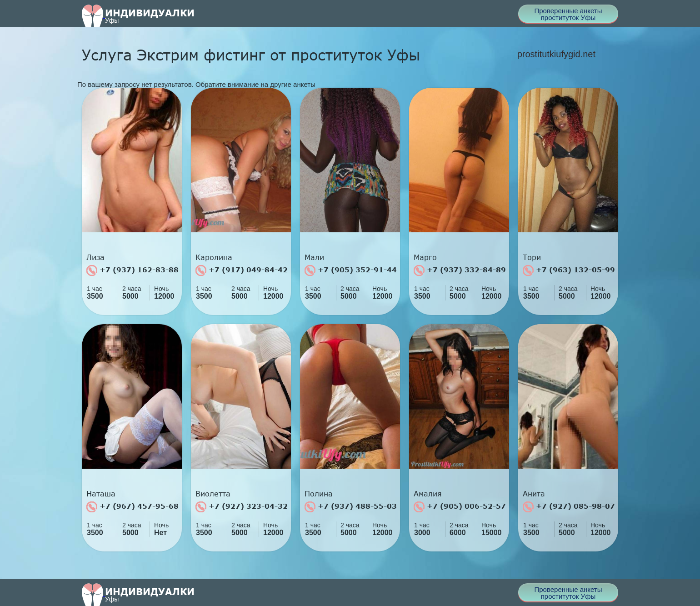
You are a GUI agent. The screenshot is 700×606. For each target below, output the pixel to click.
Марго (425, 257)
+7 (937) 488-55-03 (351, 507)
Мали (314, 257)
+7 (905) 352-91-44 (351, 270)
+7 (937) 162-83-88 (132, 270)
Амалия (428, 494)
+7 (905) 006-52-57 (460, 507)
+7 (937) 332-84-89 (460, 270)
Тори (532, 257)
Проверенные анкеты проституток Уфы (568, 14)
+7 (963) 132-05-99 (569, 270)
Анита (534, 494)
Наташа (101, 494)
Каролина (214, 257)
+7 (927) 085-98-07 (569, 507)
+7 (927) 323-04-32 (242, 507)
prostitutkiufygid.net (556, 54)
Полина (319, 494)
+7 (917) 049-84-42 (242, 270)
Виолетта (213, 494)
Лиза (95, 257)
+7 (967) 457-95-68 (132, 507)
